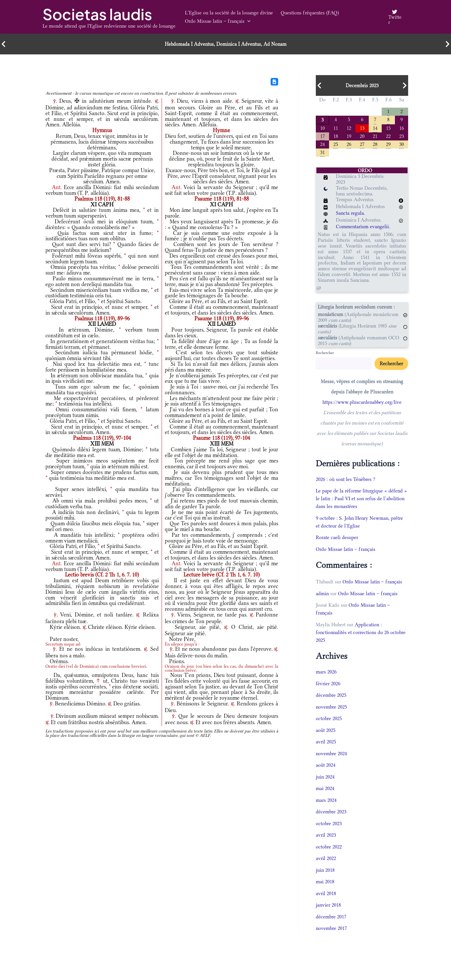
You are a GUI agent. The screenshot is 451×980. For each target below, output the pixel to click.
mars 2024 (326, 800)
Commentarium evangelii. (363, 227)
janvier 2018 (328, 905)
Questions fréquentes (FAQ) (307, 13)
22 (388, 136)
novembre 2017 (331, 928)
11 (336, 128)
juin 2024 (325, 777)
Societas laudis (97, 14)
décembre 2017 (331, 917)
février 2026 (328, 684)
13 (362, 128)
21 (375, 136)
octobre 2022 (329, 847)
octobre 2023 (329, 823)
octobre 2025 (329, 718)
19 (349, 136)
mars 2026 (326, 672)
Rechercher (325, 353)
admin (322, 593)
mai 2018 (325, 882)
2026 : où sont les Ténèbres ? (346, 479)
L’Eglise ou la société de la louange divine (228, 13)
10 (322, 128)
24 (322, 144)
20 (362, 136)
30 (402, 144)
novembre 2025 (331, 707)
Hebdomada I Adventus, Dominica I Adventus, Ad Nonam (226, 44)
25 (336, 144)
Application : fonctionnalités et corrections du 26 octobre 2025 (361, 632)
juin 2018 (325, 870)
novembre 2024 (331, 753)
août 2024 (326, 765)
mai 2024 (325, 788)
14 (375, 128)
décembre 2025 (331, 695)
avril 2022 (326, 858)
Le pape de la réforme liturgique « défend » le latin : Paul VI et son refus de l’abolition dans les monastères (361, 498)
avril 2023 (326, 835)
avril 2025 (326, 742)
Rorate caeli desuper (337, 537)
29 (388, 144)
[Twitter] (394, 17)
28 (375, 144)
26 (349, 144)
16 (402, 128)
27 (362, 144)
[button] (247, 21)
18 (336, 136)
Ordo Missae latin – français (217, 21)
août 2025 (326, 730)
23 (402, 136)
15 (388, 128)
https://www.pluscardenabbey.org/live (362, 402)
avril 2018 (326, 893)
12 (349, 128)
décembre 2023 (331, 812)
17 (322, 136)
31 (322, 152)
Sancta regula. (350, 213)
